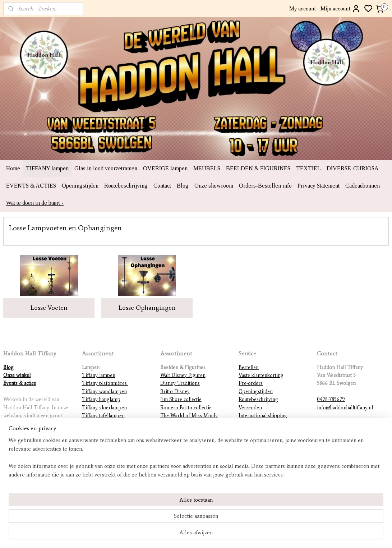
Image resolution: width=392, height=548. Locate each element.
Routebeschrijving (126, 186)
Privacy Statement (319, 186)
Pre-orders (251, 383)
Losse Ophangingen (147, 308)
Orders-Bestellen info (265, 186)
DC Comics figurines (183, 448)
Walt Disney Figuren (183, 375)
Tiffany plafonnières (105, 383)
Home (13, 168)
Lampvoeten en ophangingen (114, 448)
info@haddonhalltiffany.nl (345, 408)
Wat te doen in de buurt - (35, 203)
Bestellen (249, 367)
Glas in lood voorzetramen (106, 168)
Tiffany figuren (98, 432)
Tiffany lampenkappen (107, 423)
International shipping (263, 416)
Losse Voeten (49, 308)
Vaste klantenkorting (261, 375)
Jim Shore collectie (181, 399)
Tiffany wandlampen (104, 392)
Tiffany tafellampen (103, 416)
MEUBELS (207, 168)
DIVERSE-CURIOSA (353, 168)
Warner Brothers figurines (189, 440)
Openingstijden (80, 186)
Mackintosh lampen (103, 440)
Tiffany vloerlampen (104, 408)
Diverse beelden (178, 456)
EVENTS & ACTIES (31, 186)
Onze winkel (17, 375)
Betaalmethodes (256, 423)
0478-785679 (331, 399)
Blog (183, 186)
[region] (149, 518)
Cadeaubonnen (363, 186)
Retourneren (252, 432)
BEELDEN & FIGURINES (258, 168)
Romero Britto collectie (186, 408)
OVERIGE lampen (165, 168)
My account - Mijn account (325, 9)
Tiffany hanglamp (101, 399)
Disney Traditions (180, 383)
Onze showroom (214, 186)
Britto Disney (175, 392)
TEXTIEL (308, 168)
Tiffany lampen (99, 375)
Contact (162, 186)
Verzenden (250, 408)
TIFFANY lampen (47, 168)
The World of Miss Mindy (189, 416)
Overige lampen (100, 456)
